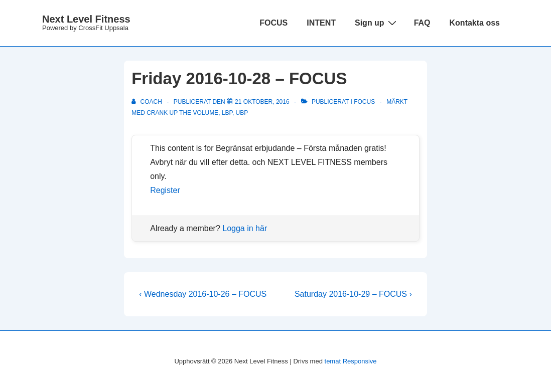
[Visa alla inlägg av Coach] (148, 102)
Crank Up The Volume (182, 113)
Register (165, 190)
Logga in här (245, 228)
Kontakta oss (475, 23)
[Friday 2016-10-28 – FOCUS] (262, 102)
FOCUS (273, 23)
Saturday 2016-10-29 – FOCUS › (353, 294)
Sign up (377, 23)
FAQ (422, 23)
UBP (242, 113)
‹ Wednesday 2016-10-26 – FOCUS (203, 294)
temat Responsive (351, 361)
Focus (364, 102)
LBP (227, 113)
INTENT (321, 23)
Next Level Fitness (86, 19)
